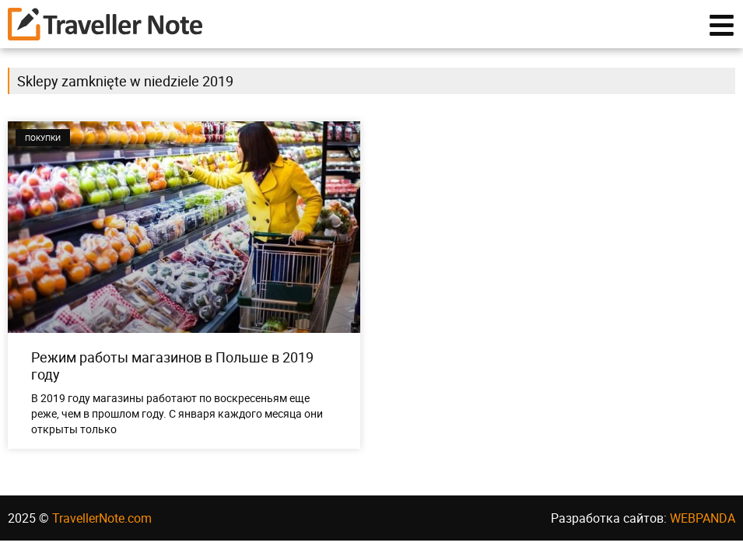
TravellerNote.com (102, 525)
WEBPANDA (703, 525)
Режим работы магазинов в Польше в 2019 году (172, 373)
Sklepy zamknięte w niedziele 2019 (125, 89)
